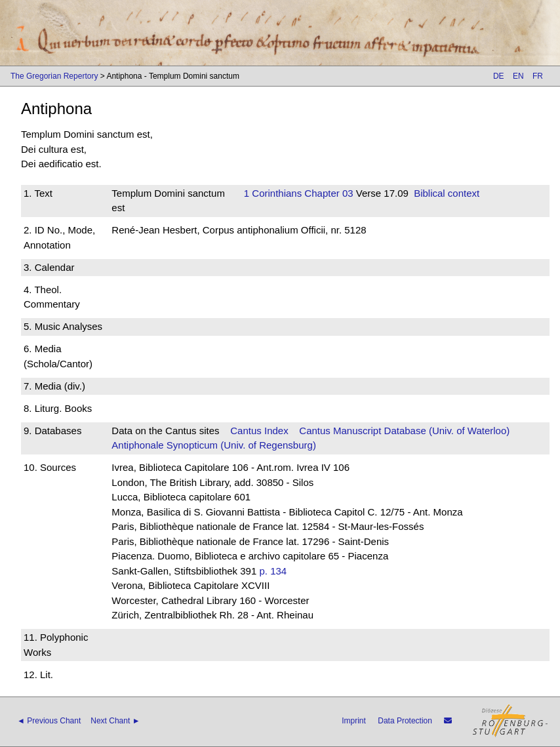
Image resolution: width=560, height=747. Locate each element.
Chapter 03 (327, 193)
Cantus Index (259, 431)
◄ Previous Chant (49, 721)
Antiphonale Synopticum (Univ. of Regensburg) (214, 445)
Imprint (354, 721)
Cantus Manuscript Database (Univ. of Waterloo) (404, 431)
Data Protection (405, 721)
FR (538, 76)
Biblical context (447, 193)
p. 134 (273, 571)
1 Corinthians (273, 193)
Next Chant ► (115, 721)
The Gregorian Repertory (54, 76)
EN (518, 76)
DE (499, 76)
